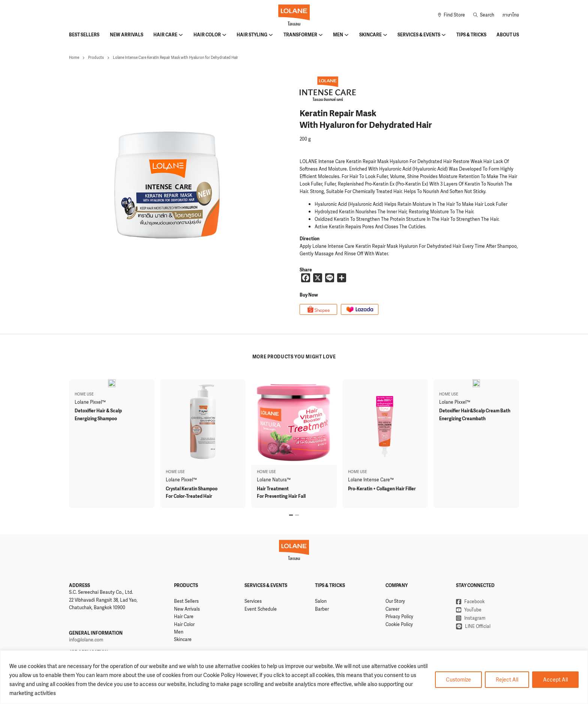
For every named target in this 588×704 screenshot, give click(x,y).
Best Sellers (84, 35)
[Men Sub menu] (346, 35)
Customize (458, 679)
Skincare (370, 35)
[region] (294, 677)
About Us (508, 35)
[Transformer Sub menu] (321, 35)
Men (338, 35)
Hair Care (165, 35)
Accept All (555, 679)
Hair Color (207, 35)
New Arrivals (127, 35)
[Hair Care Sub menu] (181, 35)
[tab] (291, 515)
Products (96, 58)
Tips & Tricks (471, 35)
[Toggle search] (484, 15)
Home (74, 58)
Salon (321, 601)
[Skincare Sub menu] (385, 35)
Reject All (507, 679)
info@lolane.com (86, 640)
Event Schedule (261, 609)
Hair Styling (252, 35)
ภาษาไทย (511, 15)
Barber (322, 609)
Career (392, 609)
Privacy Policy (399, 617)
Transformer (300, 35)
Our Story (395, 601)
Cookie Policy (399, 625)
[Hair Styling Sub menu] (271, 35)
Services (253, 601)
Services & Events (419, 35)
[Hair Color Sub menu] (224, 35)
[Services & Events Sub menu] (444, 35)
